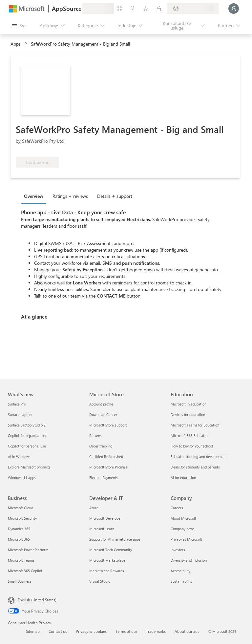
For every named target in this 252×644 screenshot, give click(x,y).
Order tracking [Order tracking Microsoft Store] (101, 446)
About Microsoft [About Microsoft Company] (183, 518)
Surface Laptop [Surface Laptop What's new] (20, 415)
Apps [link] (16, 44)
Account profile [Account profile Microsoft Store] (101, 404)
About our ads (187, 631)
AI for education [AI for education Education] (183, 478)
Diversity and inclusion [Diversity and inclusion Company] (189, 560)
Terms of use (126, 631)
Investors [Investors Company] (178, 550)
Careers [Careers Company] (177, 508)
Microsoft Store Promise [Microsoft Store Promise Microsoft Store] (108, 467)
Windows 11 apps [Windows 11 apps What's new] (22, 478)
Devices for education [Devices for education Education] (188, 415)
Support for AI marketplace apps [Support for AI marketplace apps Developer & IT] (115, 539)
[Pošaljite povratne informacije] (119, 9)
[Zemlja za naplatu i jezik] (193, 9)
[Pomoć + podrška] (133, 9)
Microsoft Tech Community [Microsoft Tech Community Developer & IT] (111, 550)
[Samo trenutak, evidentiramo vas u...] (234, 9)
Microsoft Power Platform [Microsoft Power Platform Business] (28, 550)
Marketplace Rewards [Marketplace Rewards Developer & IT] (107, 571)
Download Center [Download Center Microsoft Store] (103, 415)
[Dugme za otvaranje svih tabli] (19, 26)
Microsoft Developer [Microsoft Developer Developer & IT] (105, 518)
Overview (34, 196)
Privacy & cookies (91, 631)
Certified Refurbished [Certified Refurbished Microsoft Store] (106, 457)
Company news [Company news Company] (183, 529)
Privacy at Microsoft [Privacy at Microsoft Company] (186, 539)
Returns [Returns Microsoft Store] (95, 436)
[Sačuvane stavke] (146, 9)
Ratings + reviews (70, 196)
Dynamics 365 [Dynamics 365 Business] (19, 529)
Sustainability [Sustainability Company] (181, 581)
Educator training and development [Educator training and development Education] (199, 457)
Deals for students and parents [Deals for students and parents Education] (195, 467)
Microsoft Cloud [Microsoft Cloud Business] (21, 508)
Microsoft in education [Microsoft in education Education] (189, 404)
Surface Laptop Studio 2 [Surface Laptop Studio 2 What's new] (27, 425)
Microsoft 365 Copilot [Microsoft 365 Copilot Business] (25, 571)
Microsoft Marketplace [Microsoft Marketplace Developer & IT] (107, 560)
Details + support (115, 196)
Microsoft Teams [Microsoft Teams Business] (21, 560)
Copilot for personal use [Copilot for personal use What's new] (27, 446)
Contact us (58, 631)
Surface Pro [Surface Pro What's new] (17, 404)
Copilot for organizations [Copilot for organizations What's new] (28, 436)
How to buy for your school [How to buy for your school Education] (192, 446)
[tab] (35, 196)
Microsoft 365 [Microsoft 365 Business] (19, 539)
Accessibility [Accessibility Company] (180, 571)
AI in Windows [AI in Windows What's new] (19, 457)
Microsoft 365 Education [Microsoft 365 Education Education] (190, 436)
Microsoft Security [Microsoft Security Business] (22, 518)
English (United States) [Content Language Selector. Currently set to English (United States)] (37, 600)
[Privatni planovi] (159, 9)
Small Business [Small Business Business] (20, 581)
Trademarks (156, 631)
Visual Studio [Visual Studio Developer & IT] (100, 581)
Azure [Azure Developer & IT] (94, 508)
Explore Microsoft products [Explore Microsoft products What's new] (29, 467)
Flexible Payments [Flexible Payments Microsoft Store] (104, 478)
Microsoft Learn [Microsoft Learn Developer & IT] (102, 529)
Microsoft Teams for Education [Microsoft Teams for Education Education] (195, 425)
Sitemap (33, 631)
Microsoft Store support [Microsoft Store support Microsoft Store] (108, 425)
